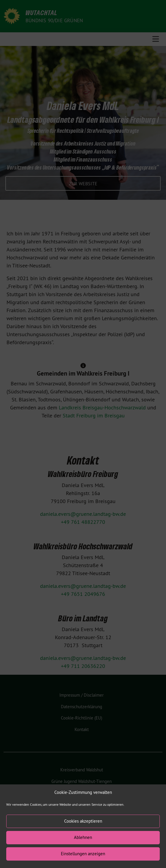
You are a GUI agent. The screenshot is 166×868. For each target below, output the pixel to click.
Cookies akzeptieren (83, 828)
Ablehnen (83, 844)
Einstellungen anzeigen (83, 861)
